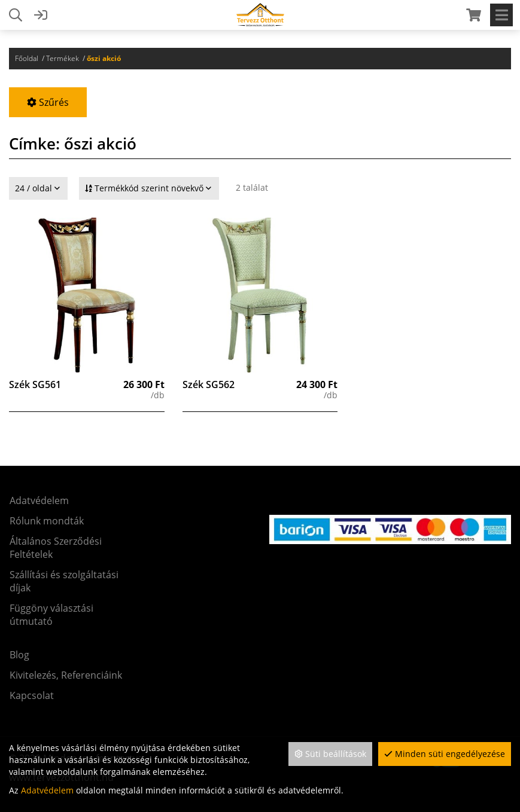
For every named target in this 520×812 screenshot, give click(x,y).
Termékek (63, 58)
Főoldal (27, 58)
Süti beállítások (330, 754)
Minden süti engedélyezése (445, 754)
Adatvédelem (47, 790)
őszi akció (104, 58)
